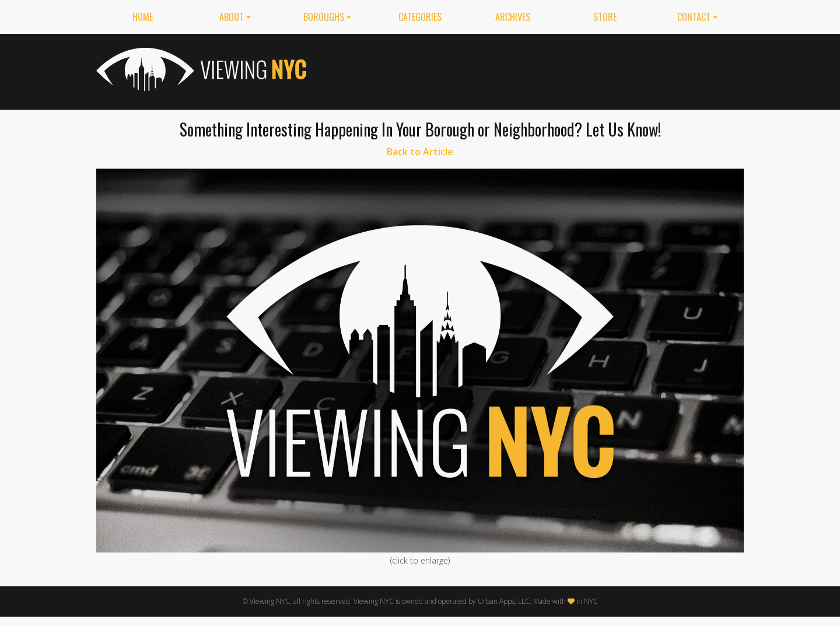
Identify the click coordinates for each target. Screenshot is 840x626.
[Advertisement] (531, 69)
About (232, 17)
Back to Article (420, 152)
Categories (420, 17)
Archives (513, 17)
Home (143, 17)
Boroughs (324, 17)
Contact (694, 17)
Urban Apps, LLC (504, 601)
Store (605, 17)
